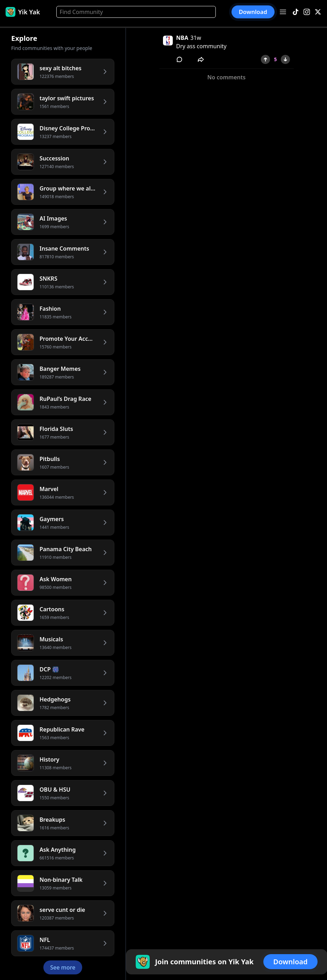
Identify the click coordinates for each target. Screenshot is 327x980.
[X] (318, 12)
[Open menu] (283, 12)
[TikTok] (296, 12)
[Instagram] (307, 12)
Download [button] (253, 12)
